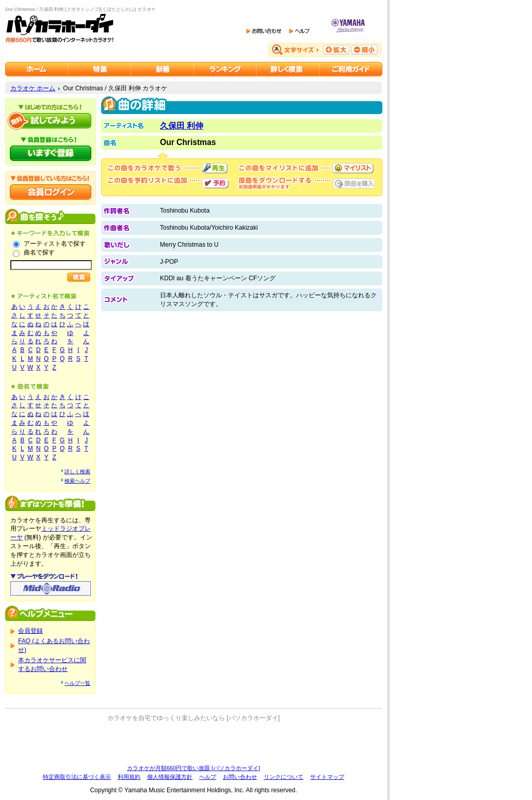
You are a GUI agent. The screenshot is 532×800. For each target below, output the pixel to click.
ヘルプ (208, 777)
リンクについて (284, 777)
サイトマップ (327, 777)
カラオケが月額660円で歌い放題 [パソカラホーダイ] (194, 768)
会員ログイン (51, 192)
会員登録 (30, 631)
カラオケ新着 (163, 69)
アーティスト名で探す (55, 244)
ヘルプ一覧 (77, 683)
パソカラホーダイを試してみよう (51, 121)
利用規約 (129, 777)
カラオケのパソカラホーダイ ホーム (37, 69)
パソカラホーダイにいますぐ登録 (51, 153)
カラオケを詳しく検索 (288, 69)
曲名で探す (39, 252)
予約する (215, 183)
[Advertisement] (194, 743)
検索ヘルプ (77, 481)
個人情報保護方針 (170, 777)
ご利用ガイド (351, 69)
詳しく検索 (77, 471)
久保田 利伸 (182, 126)
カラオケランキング (225, 69)
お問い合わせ (240, 777)
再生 (215, 168)
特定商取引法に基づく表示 (77, 777)
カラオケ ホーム (33, 88)
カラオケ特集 (100, 69)
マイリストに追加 (353, 168)
